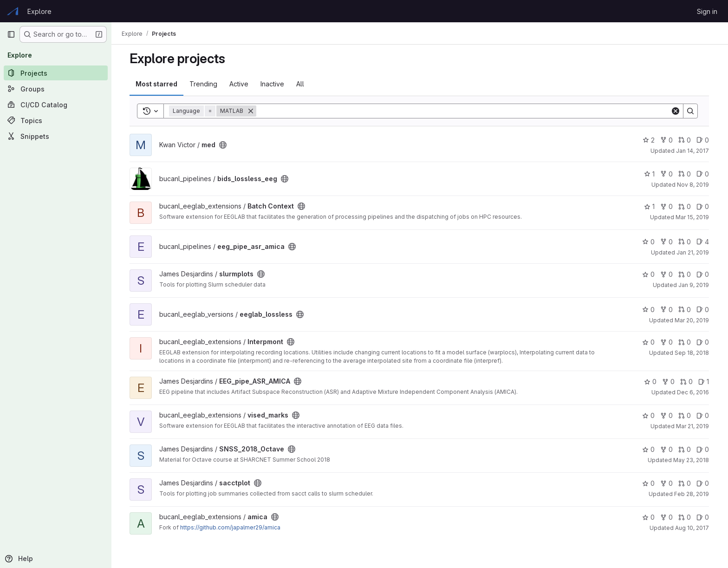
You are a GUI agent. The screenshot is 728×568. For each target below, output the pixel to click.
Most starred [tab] (157, 84)
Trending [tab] (204, 84)
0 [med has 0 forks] (667, 140)
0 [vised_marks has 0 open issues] (703, 415)
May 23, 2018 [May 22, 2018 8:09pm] (692, 460)
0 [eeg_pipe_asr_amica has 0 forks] (667, 242)
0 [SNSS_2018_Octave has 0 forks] (667, 449)
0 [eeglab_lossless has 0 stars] (649, 310)
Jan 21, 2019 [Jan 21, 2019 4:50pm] (693, 252)
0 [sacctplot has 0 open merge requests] (685, 483)
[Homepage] (13, 11)
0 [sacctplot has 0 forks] (667, 483)
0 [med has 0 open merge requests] (685, 140)
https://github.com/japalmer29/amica (231, 527)
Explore (39, 11)
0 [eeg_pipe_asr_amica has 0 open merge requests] (685, 242)
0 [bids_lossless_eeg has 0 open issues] (703, 174)
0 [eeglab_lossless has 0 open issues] (703, 310)
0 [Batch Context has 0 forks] (667, 206)
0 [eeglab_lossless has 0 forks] (667, 310)
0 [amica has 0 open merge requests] (685, 517)
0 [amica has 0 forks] (667, 517)
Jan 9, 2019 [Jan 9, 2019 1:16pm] (694, 285)
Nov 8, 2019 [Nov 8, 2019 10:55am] (693, 185)
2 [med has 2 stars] (649, 140)
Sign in (707, 11)
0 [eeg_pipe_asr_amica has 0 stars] (649, 242)
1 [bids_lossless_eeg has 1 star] (650, 174)
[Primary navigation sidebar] (11, 34)
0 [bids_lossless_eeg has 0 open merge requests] (685, 174)
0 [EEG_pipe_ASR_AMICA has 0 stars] (651, 382)
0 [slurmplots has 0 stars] (649, 274)
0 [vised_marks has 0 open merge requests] (685, 415)
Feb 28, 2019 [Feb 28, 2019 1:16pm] (692, 494)
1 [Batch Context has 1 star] (650, 206)
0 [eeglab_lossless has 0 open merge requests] (685, 310)
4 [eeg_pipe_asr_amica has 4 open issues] (703, 242)
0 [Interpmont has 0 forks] (667, 342)
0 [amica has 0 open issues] (703, 517)
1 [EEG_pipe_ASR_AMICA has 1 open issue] (704, 382)
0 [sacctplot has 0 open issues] (703, 483)
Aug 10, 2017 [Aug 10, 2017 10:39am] (692, 528)
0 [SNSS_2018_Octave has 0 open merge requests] (685, 449)
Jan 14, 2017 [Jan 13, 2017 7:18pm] (693, 151)
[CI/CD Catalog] (56, 104)
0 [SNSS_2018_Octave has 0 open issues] (703, 449)
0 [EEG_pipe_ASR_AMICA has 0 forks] (669, 382)
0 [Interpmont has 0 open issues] (703, 342)
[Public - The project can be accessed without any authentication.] (223, 145)
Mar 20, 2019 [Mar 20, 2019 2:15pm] (692, 320)
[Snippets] (56, 136)
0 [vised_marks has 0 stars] (649, 415)
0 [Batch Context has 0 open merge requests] (685, 206)
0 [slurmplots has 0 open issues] (703, 274)
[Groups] (56, 89)
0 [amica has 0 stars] (649, 517)
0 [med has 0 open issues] (703, 140)
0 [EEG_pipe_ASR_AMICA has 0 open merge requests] (687, 382)
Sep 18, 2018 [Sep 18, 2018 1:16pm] (692, 353)
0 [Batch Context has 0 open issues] (703, 206)
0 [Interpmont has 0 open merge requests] (685, 342)
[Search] (464, 111)
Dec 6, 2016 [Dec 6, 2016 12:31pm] (693, 392)
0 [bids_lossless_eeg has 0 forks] (667, 174)
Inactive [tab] (273, 84)
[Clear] (676, 111)
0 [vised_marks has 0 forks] (667, 415)
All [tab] (301, 84)
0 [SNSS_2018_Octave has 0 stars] (649, 449)
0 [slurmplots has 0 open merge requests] (685, 274)
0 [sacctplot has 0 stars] (649, 483)
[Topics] (56, 120)
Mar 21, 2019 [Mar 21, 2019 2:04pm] (693, 426)
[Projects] (56, 73)
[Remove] (251, 111)
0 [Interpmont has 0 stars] (649, 342)
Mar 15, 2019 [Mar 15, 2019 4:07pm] (693, 217)
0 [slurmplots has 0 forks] (667, 274)
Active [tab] (239, 84)
